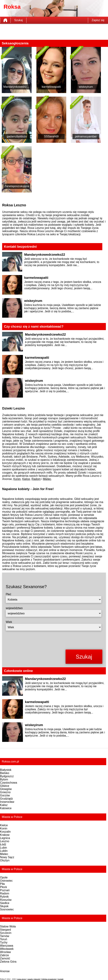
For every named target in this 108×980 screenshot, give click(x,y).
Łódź (3, 844)
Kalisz (4, 805)
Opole (4, 877)
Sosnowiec (7, 909)
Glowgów (6, 789)
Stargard (5, 930)
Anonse (5, 971)
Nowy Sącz (7, 857)
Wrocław (5, 952)
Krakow (5, 835)
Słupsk (4, 906)
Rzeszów (6, 900)
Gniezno (5, 792)
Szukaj (18, 20)
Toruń (4, 939)
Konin (17, 479)
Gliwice (5, 786)
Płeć (8, 594)
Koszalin (5, 832)
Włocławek (7, 949)
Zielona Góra (8, 962)
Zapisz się (98, 20)
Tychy (4, 942)
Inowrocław (7, 802)
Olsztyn (5, 860)
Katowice (6, 808)
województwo (14, 608)
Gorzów (5, 795)
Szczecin (6, 933)
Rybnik (4, 897)
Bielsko (5, 773)
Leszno (5, 841)
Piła (2, 884)
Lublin (4, 851)
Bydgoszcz (7, 776)
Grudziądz (6, 799)
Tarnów (5, 936)
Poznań (5, 890)
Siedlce (5, 903)
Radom (36, 479)
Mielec (47, 479)
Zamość (5, 958)
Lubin (3, 848)
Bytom (4, 779)
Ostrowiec (6, 881)
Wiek (9, 622)
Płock (3, 887)
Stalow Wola (8, 926)
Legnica (5, 838)
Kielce (26, 479)
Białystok (6, 770)
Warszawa (7, 946)
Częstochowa (9, 783)
